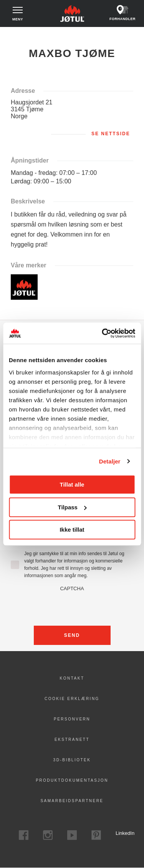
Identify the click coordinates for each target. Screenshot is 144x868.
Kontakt (72, 678)
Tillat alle (72, 484)
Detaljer (110, 461)
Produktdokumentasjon (72, 780)
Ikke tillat (72, 530)
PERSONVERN (72, 719)
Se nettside (111, 134)
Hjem (12, 34)
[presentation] (72, 606)
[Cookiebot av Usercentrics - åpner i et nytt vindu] (103, 333)
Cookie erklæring (72, 699)
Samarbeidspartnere (72, 801)
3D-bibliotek (72, 760)
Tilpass (72, 507)
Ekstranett (72, 740)
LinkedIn (120, 833)
